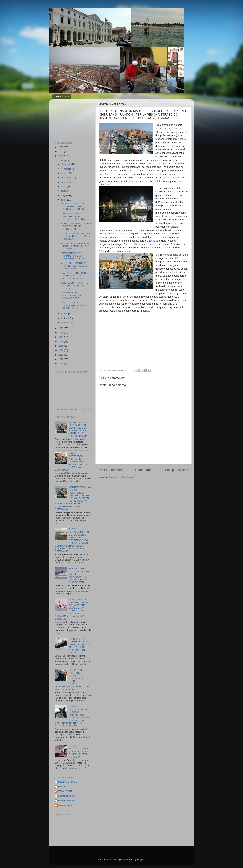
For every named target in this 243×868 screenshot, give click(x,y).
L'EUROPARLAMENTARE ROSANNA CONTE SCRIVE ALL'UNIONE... (74, 206)
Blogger (141, 859)
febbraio (66, 318)
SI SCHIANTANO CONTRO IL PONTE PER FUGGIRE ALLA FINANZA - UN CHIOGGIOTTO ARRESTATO (79, 646)
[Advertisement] (72, 119)
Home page (62, 97)
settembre (66, 178)
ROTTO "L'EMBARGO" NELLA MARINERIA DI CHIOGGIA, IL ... (73, 305)
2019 (61, 328)
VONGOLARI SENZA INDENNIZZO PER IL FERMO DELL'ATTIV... (73, 216)
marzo (65, 314)
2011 (61, 364)
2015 (61, 346)
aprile (64, 200)
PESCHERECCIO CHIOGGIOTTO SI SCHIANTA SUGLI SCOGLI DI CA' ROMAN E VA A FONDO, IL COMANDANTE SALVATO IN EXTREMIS (71, 609)
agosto (65, 182)
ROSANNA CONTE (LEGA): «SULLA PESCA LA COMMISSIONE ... (75, 295)
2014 (61, 350)
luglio (64, 186)
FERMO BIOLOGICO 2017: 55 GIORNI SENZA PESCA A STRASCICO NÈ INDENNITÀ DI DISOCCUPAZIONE (79, 429)
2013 (61, 355)
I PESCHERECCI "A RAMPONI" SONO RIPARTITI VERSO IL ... (74, 256)
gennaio (65, 323)
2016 (61, 341)
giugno (65, 191)
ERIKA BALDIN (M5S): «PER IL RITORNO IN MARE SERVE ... (75, 285)
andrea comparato (67, 796)
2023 (61, 147)
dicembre (66, 164)
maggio (65, 195)
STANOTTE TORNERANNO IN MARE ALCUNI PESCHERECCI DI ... (75, 276)
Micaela (62, 787)
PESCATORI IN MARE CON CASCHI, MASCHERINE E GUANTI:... (75, 246)
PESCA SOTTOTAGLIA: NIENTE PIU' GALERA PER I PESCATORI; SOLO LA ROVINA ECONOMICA (72, 462)
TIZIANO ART (65, 791)
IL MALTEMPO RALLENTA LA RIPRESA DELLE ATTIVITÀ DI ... (76, 226)
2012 (61, 359)
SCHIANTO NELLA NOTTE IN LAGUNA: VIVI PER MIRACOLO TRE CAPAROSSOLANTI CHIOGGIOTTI (79, 575)
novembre (66, 169)
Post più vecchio (177, 470)
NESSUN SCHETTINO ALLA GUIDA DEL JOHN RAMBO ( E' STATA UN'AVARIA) (79, 751)
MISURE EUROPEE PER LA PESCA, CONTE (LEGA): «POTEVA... (75, 236)
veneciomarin (65, 805)
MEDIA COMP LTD (68, 782)
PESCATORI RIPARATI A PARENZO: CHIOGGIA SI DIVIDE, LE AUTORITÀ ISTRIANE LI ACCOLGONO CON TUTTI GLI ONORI (72, 680)
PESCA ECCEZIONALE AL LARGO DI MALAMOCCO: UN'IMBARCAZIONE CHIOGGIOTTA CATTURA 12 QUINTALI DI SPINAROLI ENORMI (72, 716)
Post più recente (110, 470)
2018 (61, 333)
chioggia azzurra (67, 801)
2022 (61, 152)
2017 (61, 337)
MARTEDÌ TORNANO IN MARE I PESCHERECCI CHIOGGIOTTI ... (74, 266)
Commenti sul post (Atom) (122, 477)
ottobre (65, 173)
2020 (61, 160)
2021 (61, 156)
